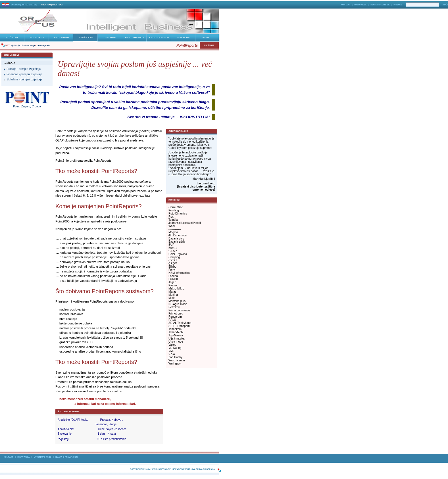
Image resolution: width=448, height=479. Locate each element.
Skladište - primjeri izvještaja (24, 79)
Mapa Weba (360, 5)
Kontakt (346, 5)
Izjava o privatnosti (67, 457)
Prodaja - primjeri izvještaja (24, 69)
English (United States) (24, 5)
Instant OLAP (29, 45)
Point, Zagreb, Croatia (27, 106)
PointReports (44, 45)
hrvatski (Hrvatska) (52, 5)
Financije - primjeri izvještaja (24, 74)
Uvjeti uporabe (42, 457)
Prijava (398, 5)
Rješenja (16, 45)
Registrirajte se (380, 5)
